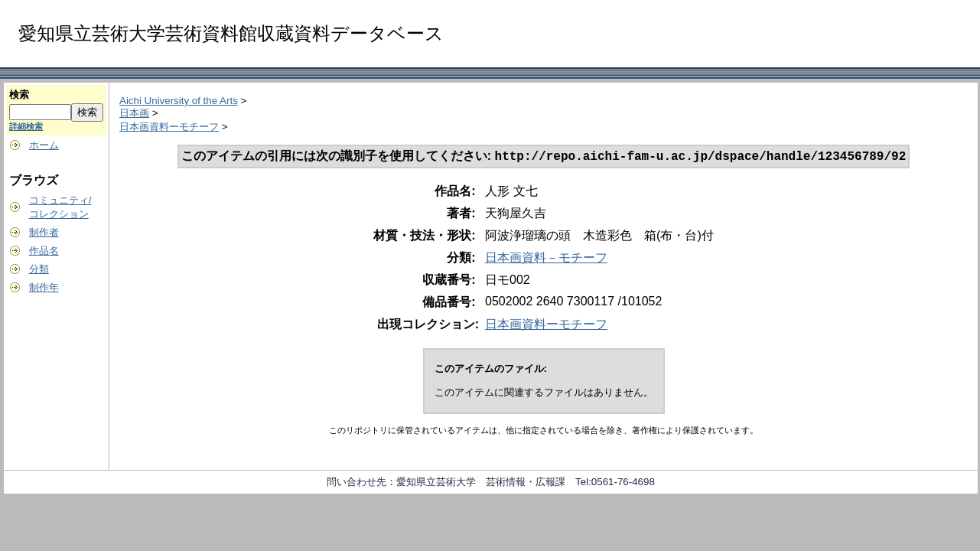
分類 (39, 269)
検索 (19, 95)
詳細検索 (26, 126)
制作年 (44, 287)
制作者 (44, 232)
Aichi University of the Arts (179, 101)
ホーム (44, 145)
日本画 (134, 113)
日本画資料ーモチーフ (169, 127)
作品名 (44, 251)
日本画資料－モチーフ (546, 259)
